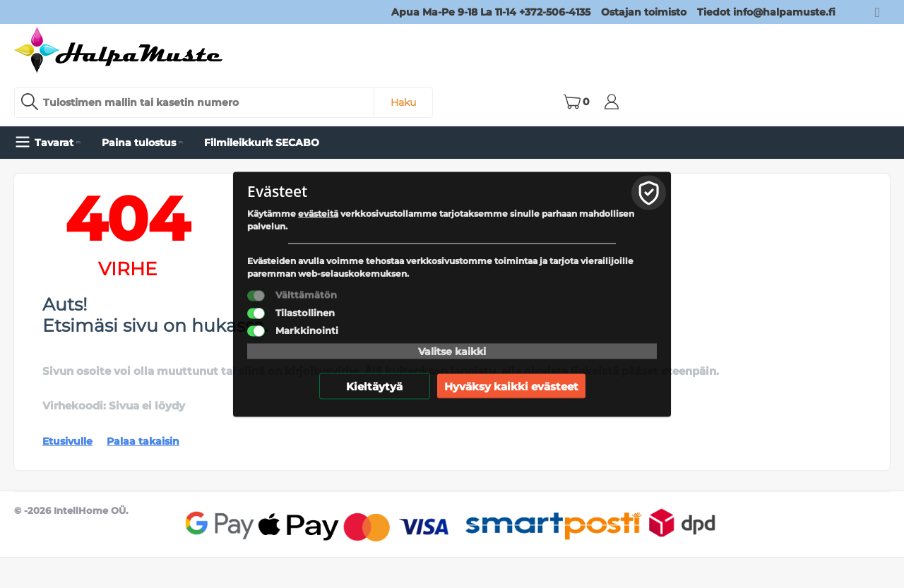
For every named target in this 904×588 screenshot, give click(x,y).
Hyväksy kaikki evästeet (511, 386)
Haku (403, 102)
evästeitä (318, 213)
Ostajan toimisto (644, 12)
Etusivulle (67, 441)
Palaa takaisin (143, 441)
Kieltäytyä (374, 386)
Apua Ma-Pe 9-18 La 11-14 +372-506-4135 (491, 12)
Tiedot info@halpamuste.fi (766, 12)
